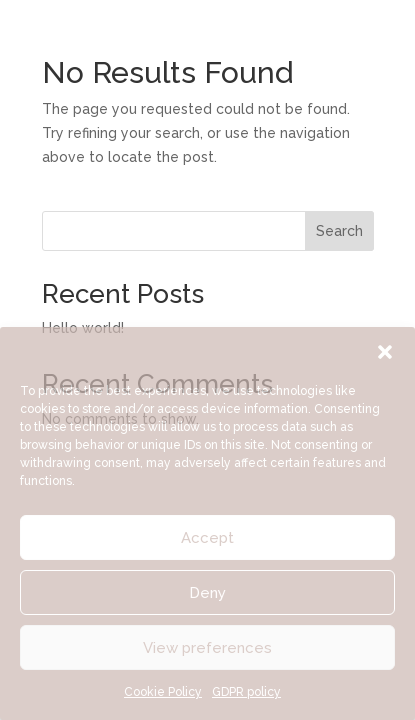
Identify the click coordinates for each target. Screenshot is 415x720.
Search (339, 231)
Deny (207, 593)
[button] (385, 352)
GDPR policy (246, 692)
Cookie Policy (163, 692)
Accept (207, 538)
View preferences (207, 648)
